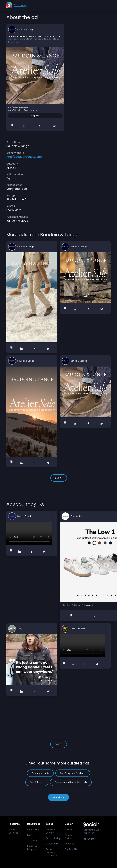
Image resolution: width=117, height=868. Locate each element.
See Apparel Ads (40, 773)
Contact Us (71, 849)
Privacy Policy (53, 838)
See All (59, 478)
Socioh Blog (33, 830)
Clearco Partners (69, 837)
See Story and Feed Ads (73, 773)
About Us (69, 844)
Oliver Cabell (77, 516)
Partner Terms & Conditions (52, 852)
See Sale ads (37, 782)
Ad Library (32, 841)
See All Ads (58, 797)
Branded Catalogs (13, 831)
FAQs (30, 835)
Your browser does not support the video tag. (29, 533)
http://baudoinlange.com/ (18, 107)
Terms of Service (51, 831)
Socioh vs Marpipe (32, 848)
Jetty (20, 629)
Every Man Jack (78, 629)
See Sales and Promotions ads (71, 782)
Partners (69, 830)
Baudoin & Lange (26, 30)
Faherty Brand (24, 516)
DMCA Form (52, 844)
